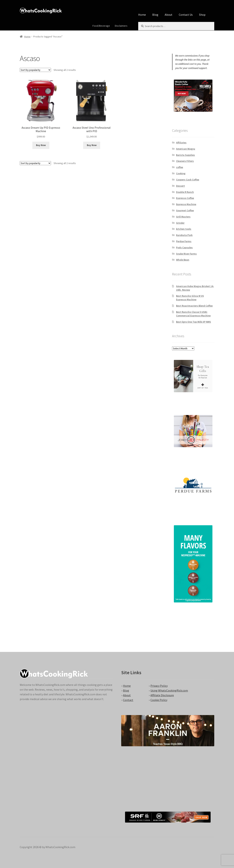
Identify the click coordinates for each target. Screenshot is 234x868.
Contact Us (186, 15)
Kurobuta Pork (184, 235)
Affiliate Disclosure (162, 695)
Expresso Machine (186, 204)
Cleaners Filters (185, 161)
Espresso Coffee (185, 198)
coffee (180, 167)
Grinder (180, 223)
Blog (155, 15)
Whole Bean (183, 260)
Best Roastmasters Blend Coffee (194, 306)
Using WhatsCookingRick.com (169, 690)
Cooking (181, 173)
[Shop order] (35, 70)
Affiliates (181, 143)
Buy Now (41, 145)
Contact (128, 700)
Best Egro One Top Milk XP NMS (194, 322)
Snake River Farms (186, 254)
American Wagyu (186, 149)
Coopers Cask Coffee (188, 180)
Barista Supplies (185, 155)
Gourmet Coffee (185, 210)
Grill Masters (183, 217)
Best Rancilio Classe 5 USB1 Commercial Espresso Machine (193, 314)
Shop (202, 15)
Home (142, 15)
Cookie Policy (159, 700)
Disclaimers (121, 26)
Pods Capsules (184, 247)
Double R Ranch (185, 192)
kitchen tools (184, 229)
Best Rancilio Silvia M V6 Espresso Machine (190, 298)
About (169, 15)
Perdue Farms (184, 241)
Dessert (180, 186)
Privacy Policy (159, 686)
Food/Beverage (101, 26)
